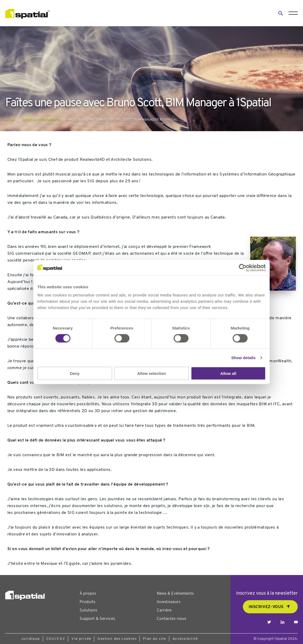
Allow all (228, 373)
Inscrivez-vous (266, 607)
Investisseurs (169, 602)
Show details (244, 357)
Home (10, 120)
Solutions (88, 610)
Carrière (164, 610)
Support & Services (97, 619)
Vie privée (81, 639)
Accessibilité (185, 639)
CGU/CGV (56, 639)
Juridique (30, 639)
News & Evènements (41, 120)
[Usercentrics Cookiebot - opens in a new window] (243, 268)
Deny (75, 373)
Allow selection (151, 373)
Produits (87, 602)
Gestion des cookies (117, 639)
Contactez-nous (171, 619)
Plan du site (155, 639)
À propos (88, 594)
